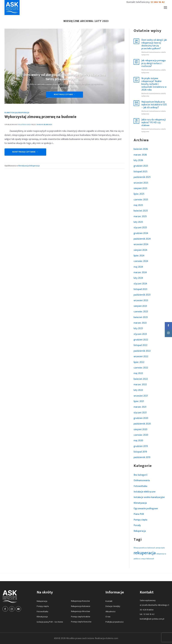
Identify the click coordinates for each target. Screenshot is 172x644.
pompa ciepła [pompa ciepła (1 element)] (160, 548)
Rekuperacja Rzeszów (80, 601)
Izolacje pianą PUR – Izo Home (50, 622)
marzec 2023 (140, 323)
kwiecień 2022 (141, 379)
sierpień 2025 (140, 188)
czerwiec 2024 (141, 261)
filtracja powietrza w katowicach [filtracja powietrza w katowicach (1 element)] (144, 548)
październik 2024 (142, 239)
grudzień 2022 (141, 340)
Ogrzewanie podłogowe (146, 508)
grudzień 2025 (141, 166)
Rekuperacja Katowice (81, 606)
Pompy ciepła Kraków (81, 617)
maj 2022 (138, 373)
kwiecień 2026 (141, 149)
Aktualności (110, 612)
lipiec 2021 (139, 401)
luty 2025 (138, 222)
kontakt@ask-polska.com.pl (152, 619)
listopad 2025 (140, 172)
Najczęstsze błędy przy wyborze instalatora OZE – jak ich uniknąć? (154, 105)
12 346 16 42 (158, 2)
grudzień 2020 (141, 418)
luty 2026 (138, 160)
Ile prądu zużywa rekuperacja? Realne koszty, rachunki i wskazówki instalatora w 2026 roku (154, 84)
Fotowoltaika (140, 486)
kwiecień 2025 (141, 211)
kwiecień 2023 (141, 317)
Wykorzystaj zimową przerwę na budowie (40, 117)
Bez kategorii (140, 475)
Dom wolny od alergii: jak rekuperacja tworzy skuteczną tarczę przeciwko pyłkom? (154, 44)
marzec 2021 (140, 407)
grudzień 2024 (141, 233)
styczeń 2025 (140, 228)
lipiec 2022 (139, 362)
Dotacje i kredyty (113, 606)
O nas (108, 617)
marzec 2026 (140, 155)
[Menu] (165, 8)
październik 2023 (142, 295)
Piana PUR (139, 514)
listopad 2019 (140, 452)
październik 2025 (142, 177)
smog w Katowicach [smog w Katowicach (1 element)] (148, 559)
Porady (137, 525)
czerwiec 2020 (141, 435)
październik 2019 (142, 457)
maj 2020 (138, 440)
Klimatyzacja (11, 113)
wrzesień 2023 (141, 300)
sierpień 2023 (140, 306)
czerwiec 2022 (141, 368)
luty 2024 (138, 278)
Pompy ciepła (140, 520)
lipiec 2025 (139, 194)
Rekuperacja (23, 113)
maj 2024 (138, 267)
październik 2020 (142, 424)
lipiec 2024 (139, 256)
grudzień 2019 (141, 446)
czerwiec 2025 (141, 200)
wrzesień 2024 (141, 244)
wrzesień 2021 (141, 396)
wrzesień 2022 (141, 356)
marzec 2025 (140, 216)
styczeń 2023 (140, 334)
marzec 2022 (140, 385)
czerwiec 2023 (141, 312)
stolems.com (112, 638)
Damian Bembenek (44, 124)
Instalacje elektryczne (145, 492)
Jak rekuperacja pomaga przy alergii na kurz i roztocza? (153, 63)
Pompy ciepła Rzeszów (81, 622)
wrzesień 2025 (141, 183)
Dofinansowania (142, 480)
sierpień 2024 (140, 250)
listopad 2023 (140, 289)
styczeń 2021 (140, 413)
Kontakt (109, 601)
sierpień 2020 (140, 429)
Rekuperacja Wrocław (81, 611)
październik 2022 (142, 351)
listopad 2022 (140, 345)
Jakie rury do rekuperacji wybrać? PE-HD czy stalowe (154, 123)
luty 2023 (138, 328)
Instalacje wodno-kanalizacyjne (149, 497)
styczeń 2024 (140, 284)
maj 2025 (138, 205)
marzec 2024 (140, 272)
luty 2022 (138, 390)
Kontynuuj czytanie (64, 94)
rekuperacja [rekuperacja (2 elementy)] (145, 553)
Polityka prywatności (115, 622)
